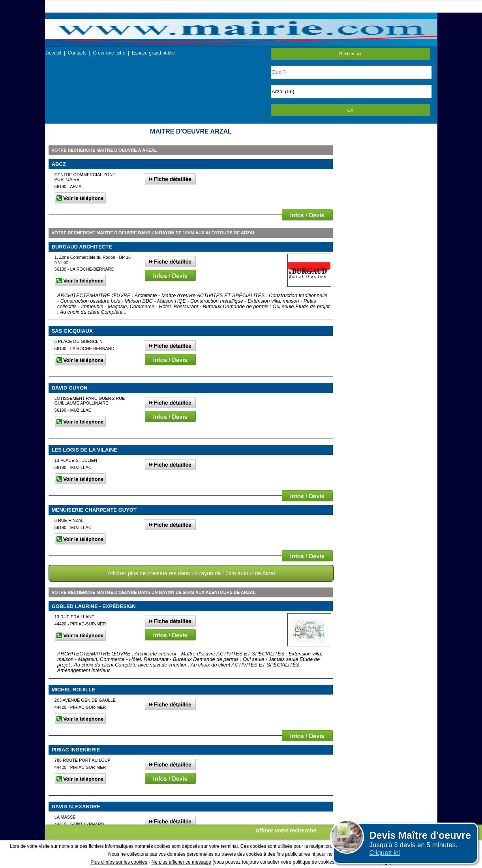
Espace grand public (153, 53)
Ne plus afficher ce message (181, 862)
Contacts (77, 53)
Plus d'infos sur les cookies (119, 862)
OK (351, 110)
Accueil (54, 53)
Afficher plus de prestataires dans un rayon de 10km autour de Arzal (191, 573)
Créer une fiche (109, 53)
